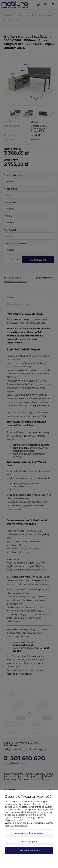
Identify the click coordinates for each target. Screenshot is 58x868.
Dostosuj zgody (29, 842)
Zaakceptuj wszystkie (29, 850)
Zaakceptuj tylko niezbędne (29, 833)
